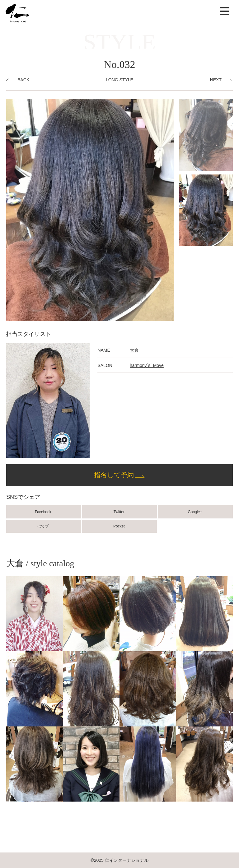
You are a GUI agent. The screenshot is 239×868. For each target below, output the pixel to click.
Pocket (119, 526)
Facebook (44, 512)
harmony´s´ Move (147, 365)
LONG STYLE (119, 80)
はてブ (43, 526)
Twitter (120, 512)
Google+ (195, 512)
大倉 (134, 350)
